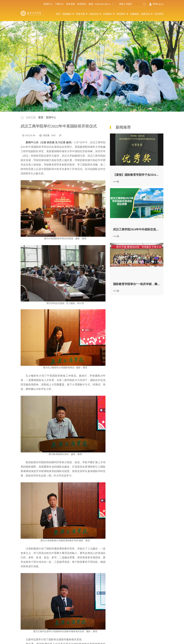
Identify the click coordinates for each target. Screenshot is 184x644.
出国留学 (109, 14)
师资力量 (82, 14)
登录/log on (158, 4)
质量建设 (135, 14)
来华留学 (122, 14)
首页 (58, 14)
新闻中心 (48, 4)
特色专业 (95, 14)
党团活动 (147, 14)
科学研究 (159, 14)
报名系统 (71, 4)
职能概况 (68, 14)
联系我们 (82, 4)
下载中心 (59, 4)
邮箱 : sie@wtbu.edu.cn (99, 4)
